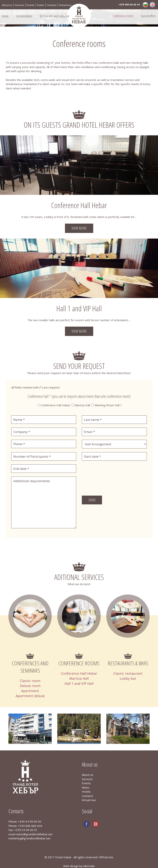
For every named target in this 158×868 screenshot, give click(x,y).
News (86, 787)
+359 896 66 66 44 (129, 5)
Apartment (30, 691)
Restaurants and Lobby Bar (55, 16)
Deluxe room (30, 686)
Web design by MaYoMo (79, 866)
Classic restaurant (128, 673)
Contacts (52, 5)
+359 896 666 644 (30, 826)
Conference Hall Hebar (79, 673)
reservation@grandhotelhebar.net (30, 834)
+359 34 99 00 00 (30, 821)
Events (31, 5)
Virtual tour (65, 5)
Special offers (148, 16)
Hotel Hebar (64, 857)
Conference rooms (123, 16)
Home (5, 16)
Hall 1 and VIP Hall (79, 683)
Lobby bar (128, 678)
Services (19, 5)
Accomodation (24, 16)
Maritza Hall (79, 678)
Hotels (41, 5)
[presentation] (110, 484)
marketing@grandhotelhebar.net (29, 838)
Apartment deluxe (30, 696)
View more (79, 228)
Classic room (30, 681)
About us (7, 5)
